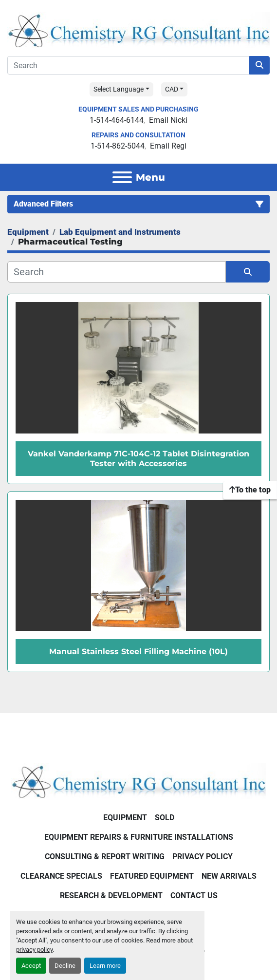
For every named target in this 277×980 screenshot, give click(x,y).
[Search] (128, 65)
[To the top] (250, 490)
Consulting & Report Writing (105, 857)
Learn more (105, 966)
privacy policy (34, 950)
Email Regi (168, 146)
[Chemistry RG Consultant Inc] (138, 781)
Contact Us (194, 895)
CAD (172, 89)
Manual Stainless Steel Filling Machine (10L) (138, 651)
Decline (65, 966)
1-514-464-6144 (117, 120)
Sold (165, 818)
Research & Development (111, 895)
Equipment (125, 818)
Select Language (119, 89)
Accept (31, 966)
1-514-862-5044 (118, 146)
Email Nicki (168, 120)
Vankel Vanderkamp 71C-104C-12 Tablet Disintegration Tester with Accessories (138, 458)
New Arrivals (229, 876)
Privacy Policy (203, 857)
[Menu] (122, 177)
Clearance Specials (61, 876)
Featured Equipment (152, 876)
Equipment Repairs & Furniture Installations (139, 837)
